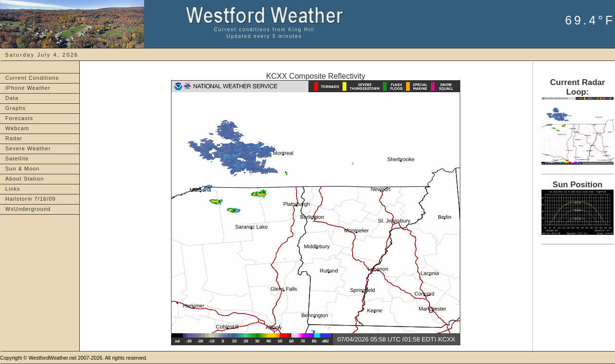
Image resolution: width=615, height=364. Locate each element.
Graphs (16, 108)
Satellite (17, 158)
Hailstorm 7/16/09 (31, 199)
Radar (14, 138)
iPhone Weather (28, 88)
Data (12, 98)
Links (13, 189)
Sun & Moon (23, 169)
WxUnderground (28, 209)
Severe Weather (28, 148)
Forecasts (19, 118)
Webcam (17, 128)
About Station (25, 179)
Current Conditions (32, 78)
